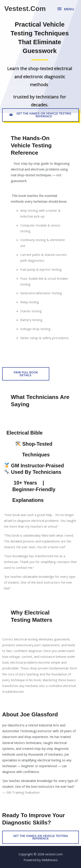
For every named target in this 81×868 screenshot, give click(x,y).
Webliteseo (50, 860)
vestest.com (25, 9)
